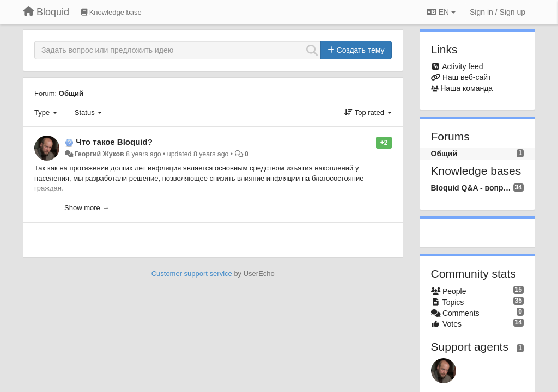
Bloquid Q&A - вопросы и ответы (472, 188)
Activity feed (462, 66)
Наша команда (466, 88)
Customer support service (192, 274)
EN (441, 12)
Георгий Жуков (99, 154)
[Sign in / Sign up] (498, 12)
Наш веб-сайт (467, 77)
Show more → (87, 208)
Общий (71, 93)
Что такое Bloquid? (114, 142)
